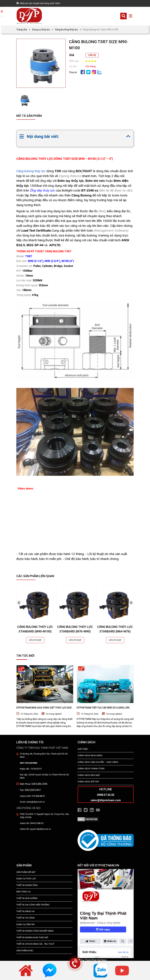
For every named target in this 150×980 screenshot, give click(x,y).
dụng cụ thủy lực (26, 879)
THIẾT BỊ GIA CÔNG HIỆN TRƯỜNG (33, 905)
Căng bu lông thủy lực (66, 30)
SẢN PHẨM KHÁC (25, 951)
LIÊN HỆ (92, 55)
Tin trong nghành (54, 714)
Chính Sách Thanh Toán (91, 769)
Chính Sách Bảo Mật (89, 775)
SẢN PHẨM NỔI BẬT (26, 872)
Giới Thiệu (83, 749)
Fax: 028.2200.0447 (30, 790)
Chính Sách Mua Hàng (90, 755)
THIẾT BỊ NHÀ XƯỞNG (27, 898)
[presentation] (19, 603)
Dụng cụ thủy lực (41, 30)
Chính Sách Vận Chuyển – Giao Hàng (98, 762)
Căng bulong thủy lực (31, 171)
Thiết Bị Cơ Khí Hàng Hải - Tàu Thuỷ (35, 944)
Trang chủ (22, 30)
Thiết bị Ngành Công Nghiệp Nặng (35, 931)
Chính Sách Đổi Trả (88, 782)
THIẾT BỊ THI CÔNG (26, 918)
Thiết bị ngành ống (27, 885)
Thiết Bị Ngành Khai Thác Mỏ (32, 937)
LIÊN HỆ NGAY (35, 640)
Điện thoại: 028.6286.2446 (34, 784)
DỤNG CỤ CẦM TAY (26, 924)
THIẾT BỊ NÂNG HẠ (25, 911)
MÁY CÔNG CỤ (23, 892)
